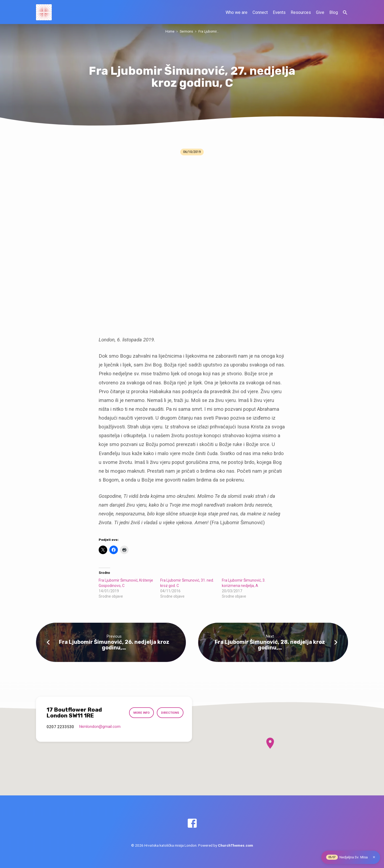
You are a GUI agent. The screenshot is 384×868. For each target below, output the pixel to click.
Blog (334, 12)
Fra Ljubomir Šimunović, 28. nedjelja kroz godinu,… (270, 645)
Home (170, 31)
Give (320, 12)
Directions (170, 713)
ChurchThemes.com (235, 845)
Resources (301, 12)
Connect (260, 12)
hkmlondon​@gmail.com (100, 727)
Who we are (237, 12)
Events (279, 12)
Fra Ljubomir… (209, 31)
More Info (141, 713)
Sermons (187, 31)
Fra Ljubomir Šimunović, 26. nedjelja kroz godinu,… (114, 645)
